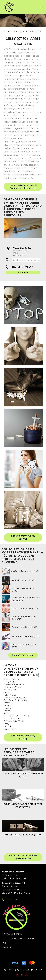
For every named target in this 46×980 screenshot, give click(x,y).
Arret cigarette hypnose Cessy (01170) (23, 775)
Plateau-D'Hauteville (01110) (16, 716)
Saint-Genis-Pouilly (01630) (16, 700)
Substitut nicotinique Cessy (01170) (24, 646)
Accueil (7, 31)
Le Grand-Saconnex (13, 719)
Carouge (8, 726)
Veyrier (7, 713)
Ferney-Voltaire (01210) (14, 721)
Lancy (6, 724)
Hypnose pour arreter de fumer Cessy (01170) (26, 599)
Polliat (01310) (10, 695)
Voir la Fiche (23, 272)
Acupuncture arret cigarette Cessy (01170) (23, 806)
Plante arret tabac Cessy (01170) (26, 636)
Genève (7, 708)
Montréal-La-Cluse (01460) (16, 697)
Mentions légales (12, 934)
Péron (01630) (10, 729)
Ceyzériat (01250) (11, 679)
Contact (6, 947)
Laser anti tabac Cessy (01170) (25, 608)
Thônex (7, 703)
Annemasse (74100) (13, 687)
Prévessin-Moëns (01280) (15, 684)
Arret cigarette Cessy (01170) (23, 835)
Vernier (7, 711)
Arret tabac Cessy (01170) (23, 580)
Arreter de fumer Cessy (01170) (25, 571)
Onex (6, 692)
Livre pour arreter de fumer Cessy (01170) (24, 618)
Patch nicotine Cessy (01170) (24, 627)
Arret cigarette (20, 31)
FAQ (4, 943)
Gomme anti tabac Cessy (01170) (23, 590)
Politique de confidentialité (18, 938)
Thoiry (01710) (10, 682)
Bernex (7, 705)
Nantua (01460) (11, 690)
